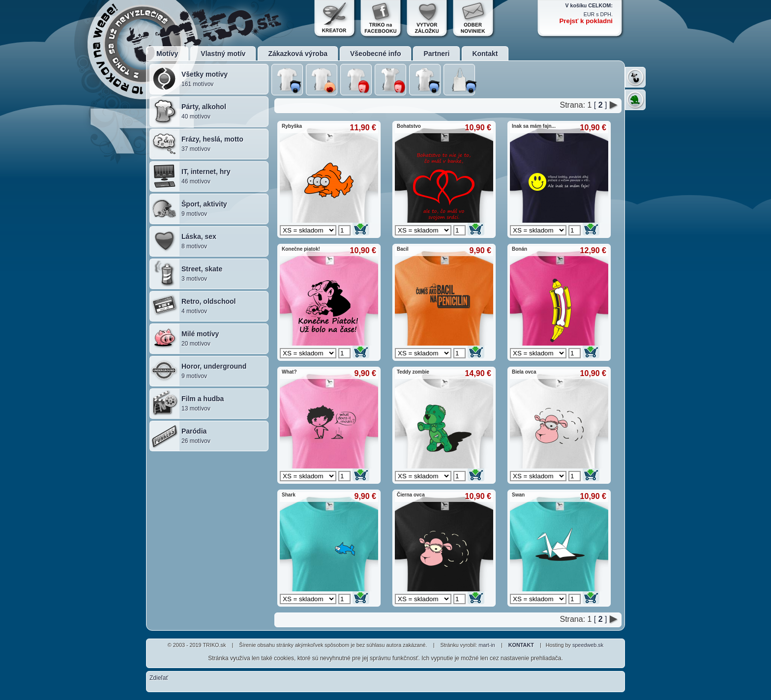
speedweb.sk (588, 645)
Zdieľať (159, 678)
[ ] (602, 105)
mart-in (487, 645)
